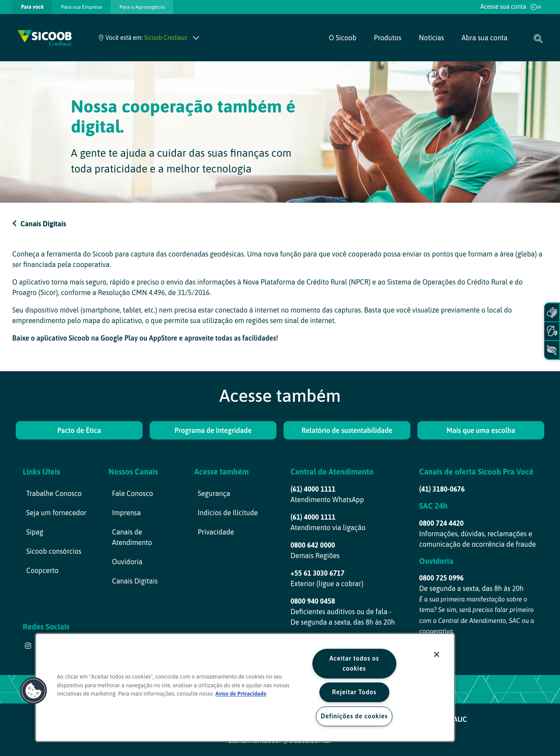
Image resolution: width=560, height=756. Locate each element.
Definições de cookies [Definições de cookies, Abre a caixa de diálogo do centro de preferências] (354, 716)
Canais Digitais (39, 224)
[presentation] (32, 7)
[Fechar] (437, 654)
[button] (34, 691)
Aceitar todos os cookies (354, 663)
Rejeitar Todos (354, 692)
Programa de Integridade (213, 430)
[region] (245, 687)
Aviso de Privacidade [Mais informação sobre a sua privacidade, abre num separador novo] (241, 694)
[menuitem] (32, 7)
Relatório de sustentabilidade (347, 430)
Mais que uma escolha (481, 430)
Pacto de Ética (79, 430)
